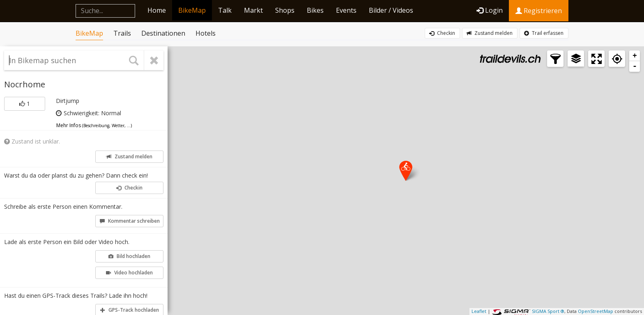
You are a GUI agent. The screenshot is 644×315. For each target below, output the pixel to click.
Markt (253, 10)
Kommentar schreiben (130, 221)
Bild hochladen (129, 256)
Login (490, 10)
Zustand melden (490, 33)
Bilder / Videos (391, 10)
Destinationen (163, 33)
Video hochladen (129, 273)
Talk (225, 10)
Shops (285, 10)
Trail (544, 33)
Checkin (442, 33)
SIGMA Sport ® (548, 311)
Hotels (206, 33)
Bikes (315, 10)
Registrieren (539, 11)
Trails (122, 33)
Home (157, 10)
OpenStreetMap (596, 311)
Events (346, 10)
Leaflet (479, 311)
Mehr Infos (94, 126)
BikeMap (192, 10)
